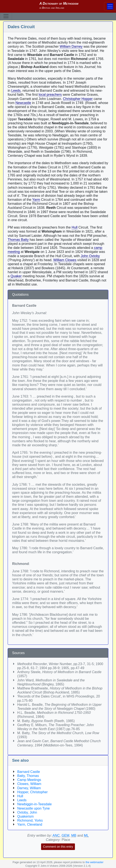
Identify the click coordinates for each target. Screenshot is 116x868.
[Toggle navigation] (6, 16)
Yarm (36, 200)
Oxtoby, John (27, 812)
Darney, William (29, 788)
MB (74, 835)
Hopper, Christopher (32, 792)
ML (86, 835)
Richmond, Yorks (30, 820)
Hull (75, 227)
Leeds (16, 91)
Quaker (16, 276)
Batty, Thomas (28, 776)
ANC (56, 835)
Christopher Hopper (78, 99)
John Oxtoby (90, 256)
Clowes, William (29, 784)
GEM (65, 835)
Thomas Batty (18, 240)
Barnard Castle (29, 772)
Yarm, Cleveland (30, 824)
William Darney (71, 46)
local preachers (50, 95)
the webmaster (95, 862)
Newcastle (23, 103)
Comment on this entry (58, 847)
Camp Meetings (29, 780)
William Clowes (65, 260)
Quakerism (25, 816)
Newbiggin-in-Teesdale (34, 804)
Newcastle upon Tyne (34, 808)
